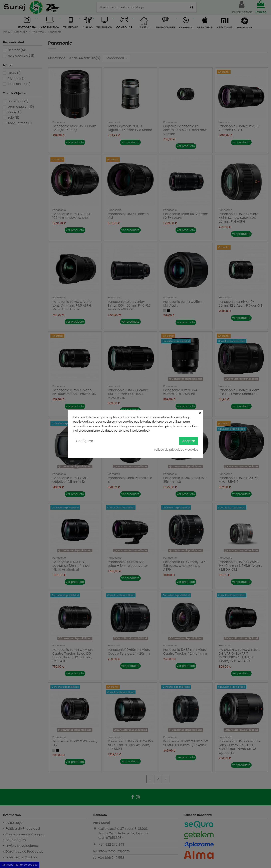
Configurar (85, 441)
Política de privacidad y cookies (176, 450)
